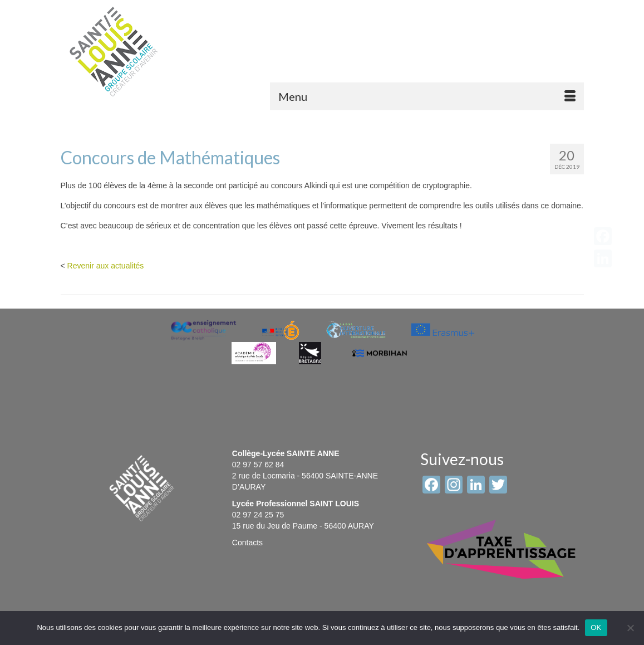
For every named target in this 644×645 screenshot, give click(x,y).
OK (596, 627)
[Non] (630, 628)
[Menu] (427, 96)
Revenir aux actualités (106, 266)
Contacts (247, 543)
